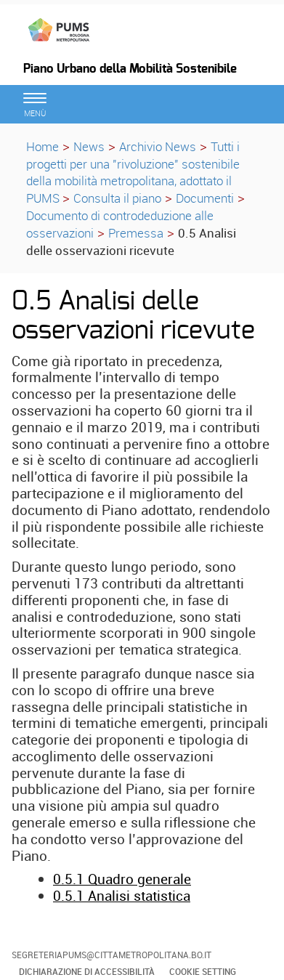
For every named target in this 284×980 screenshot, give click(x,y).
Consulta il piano (117, 198)
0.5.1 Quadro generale (122, 879)
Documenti (205, 198)
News (89, 146)
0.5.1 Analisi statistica (122, 896)
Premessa (136, 233)
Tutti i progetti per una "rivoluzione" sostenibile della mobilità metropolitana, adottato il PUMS (133, 172)
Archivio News (158, 146)
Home (42, 146)
